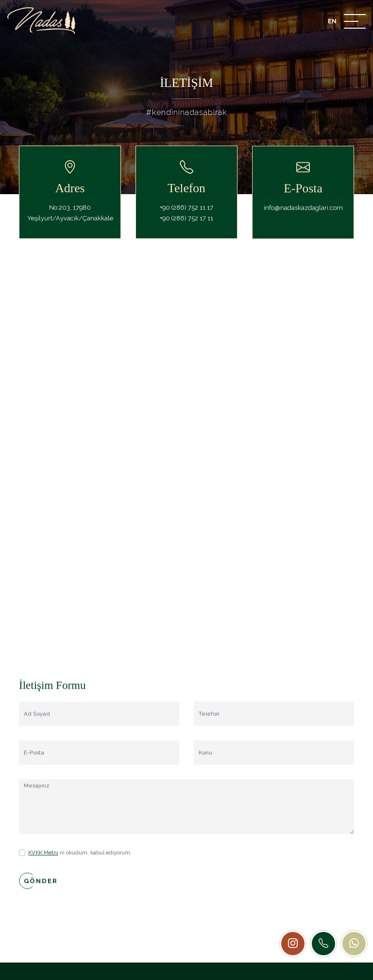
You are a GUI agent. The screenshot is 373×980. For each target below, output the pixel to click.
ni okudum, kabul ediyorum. (80, 866)
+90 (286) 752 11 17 (186, 215)
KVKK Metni (43, 866)
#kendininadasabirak (186, 112)
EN (332, 21)
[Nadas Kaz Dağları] (41, 21)
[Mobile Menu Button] (355, 23)
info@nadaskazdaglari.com (303, 222)
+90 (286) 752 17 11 (186, 226)
